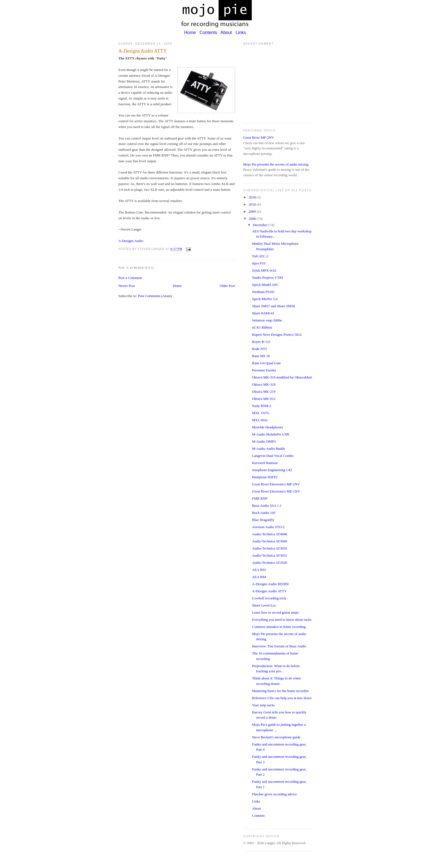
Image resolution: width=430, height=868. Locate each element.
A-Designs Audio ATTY (269, 591)
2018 (253, 197)
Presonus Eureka (264, 370)
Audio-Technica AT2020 (270, 563)
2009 (253, 211)
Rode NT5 (260, 349)
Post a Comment (130, 278)
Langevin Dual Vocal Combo (273, 456)
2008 (253, 219)
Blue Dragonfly (263, 520)
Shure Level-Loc (264, 605)
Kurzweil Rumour (265, 463)
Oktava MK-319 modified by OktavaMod (282, 377)
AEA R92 (259, 570)
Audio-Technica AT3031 (270, 555)
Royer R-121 (261, 342)
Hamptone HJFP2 (265, 477)
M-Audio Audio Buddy (269, 449)
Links (241, 32)
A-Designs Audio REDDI (270, 584)
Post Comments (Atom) (155, 296)
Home (190, 32)
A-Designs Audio (131, 241)
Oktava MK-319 (264, 384)
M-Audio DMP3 (264, 441)
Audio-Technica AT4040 (270, 534)
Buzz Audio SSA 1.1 (267, 506)
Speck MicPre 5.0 (265, 299)
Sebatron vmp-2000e (267, 320)
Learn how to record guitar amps (275, 612)
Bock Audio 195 (264, 513)
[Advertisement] (278, 82)
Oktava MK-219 (264, 392)
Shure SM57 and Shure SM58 (273, 306)
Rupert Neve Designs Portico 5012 (277, 335)
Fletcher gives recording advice (275, 794)
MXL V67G (261, 413)
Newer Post (127, 286)
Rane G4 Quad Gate (266, 363)
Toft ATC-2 (260, 256)
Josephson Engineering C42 (272, 470)
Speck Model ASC (265, 285)
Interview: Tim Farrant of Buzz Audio (279, 646)
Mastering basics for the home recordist (280, 691)
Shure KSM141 (263, 313)
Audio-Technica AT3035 (270, 548)
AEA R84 (259, 577)
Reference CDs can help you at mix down (282, 698)
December (261, 225)
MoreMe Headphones (268, 427)
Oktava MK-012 (264, 399)
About (226, 32)
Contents (208, 32)
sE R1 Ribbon (262, 327)
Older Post (227, 286)
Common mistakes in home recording (279, 627)
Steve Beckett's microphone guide (276, 737)
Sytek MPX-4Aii (264, 270)
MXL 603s (260, 420)
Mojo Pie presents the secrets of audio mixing (276, 164)
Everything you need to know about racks (282, 620)
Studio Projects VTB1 (268, 278)
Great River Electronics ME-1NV (276, 491)
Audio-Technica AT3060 (270, 541)
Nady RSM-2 (262, 406)
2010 (253, 204)
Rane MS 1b (261, 356)
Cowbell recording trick (269, 598)
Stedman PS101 (263, 292)
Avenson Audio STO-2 (268, 527)
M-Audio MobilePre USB (271, 434)
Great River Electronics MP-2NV (276, 484)
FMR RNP (260, 498)
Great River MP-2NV (259, 137)
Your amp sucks (263, 705)
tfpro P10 (259, 263)
